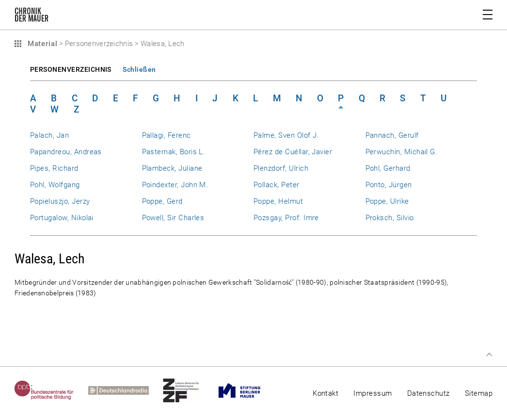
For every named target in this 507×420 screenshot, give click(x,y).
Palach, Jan (49, 135)
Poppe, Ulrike (387, 201)
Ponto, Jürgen (389, 185)
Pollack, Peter (277, 185)
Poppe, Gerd (162, 201)
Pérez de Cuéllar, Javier (293, 152)
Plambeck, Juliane (172, 168)
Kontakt (325, 393)
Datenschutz (428, 393)
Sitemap (479, 393)
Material (41, 44)
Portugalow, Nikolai (62, 218)
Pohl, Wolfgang (55, 185)
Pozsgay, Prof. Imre (286, 218)
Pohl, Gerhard (388, 168)
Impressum (372, 393)
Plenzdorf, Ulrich (281, 168)
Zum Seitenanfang (489, 355)
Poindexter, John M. (175, 185)
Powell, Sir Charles (173, 218)
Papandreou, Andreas (66, 152)
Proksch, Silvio (390, 218)
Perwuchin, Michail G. (402, 152)
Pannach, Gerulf (392, 135)
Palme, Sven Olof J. (286, 135)
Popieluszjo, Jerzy (60, 201)
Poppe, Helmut (278, 201)
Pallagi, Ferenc (166, 135)
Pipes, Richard (54, 168)
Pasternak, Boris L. (174, 152)
